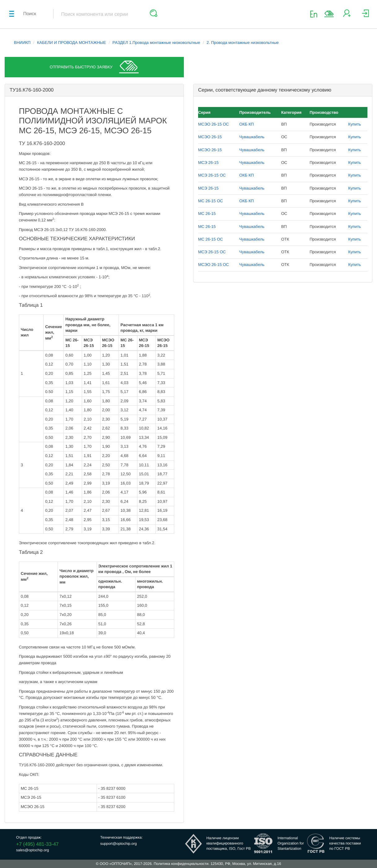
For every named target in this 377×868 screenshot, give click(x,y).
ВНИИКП (22, 43)
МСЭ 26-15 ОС (212, 175)
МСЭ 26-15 (208, 162)
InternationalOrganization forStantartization (290, 843)
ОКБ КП (247, 124)
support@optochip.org (119, 844)
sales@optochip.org (32, 850)
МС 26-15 (207, 214)
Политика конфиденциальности (181, 864)
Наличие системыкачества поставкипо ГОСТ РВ (345, 843)
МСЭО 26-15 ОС (214, 124)
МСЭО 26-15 (210, 137)
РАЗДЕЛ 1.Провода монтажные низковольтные (156, 43)
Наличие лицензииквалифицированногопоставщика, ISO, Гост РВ (229, 843)
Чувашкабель (252, 137)
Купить (355, 124)
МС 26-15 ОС (210, 201)
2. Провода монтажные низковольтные (243, 43)
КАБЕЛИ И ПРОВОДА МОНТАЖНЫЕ (72, 43)
